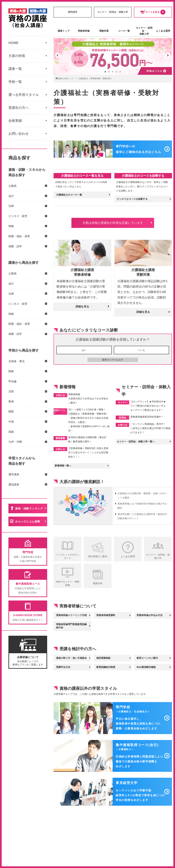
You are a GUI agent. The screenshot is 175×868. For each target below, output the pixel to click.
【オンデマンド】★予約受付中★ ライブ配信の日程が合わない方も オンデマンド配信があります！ (148, 406)
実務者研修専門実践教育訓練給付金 (71, 626)
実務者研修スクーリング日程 (71, 615)
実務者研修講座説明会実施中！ (147, 417)
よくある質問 (163, 31)
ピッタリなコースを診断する (132, 199)
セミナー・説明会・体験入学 (113, 12)
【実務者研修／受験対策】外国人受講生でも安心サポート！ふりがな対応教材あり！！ (88, 452)
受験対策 (104, 31)
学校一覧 (15, 82)
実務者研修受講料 (106, 615)
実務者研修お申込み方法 (150, 615)
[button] (58, 55)
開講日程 (98, 583)
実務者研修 (84, 31)
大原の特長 (17, 56)
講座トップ (64, 31)
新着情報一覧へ (63, 466)
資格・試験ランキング (29, 508)
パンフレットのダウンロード (68, 556)
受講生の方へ (19, 108)
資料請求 (73, 12)
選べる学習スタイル (24, 95)
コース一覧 (124, 31)
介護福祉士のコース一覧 (69, 195)
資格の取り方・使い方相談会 (71, 658)
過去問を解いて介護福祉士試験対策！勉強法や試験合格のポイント (142, 516)
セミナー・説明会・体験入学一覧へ (136, 441)
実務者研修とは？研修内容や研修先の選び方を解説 (142, 506)
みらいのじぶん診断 (28, 521)
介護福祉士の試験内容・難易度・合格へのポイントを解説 (142, 495)
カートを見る (153, 12)
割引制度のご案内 (98, 556)
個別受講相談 (103, 658)
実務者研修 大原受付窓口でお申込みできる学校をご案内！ (88, 399)
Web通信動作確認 (146, 667)
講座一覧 (15, 69)
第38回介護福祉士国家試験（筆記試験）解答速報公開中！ (87, 439)
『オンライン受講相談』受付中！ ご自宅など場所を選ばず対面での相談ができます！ (150, 428)
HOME (13, 43)
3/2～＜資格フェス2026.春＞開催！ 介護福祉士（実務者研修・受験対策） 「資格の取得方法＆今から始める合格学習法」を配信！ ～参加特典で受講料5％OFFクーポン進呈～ (89, 420)
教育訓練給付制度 (106, 667)
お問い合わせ (19, 134)
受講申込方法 (63, 667)
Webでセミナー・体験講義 (68, 583)
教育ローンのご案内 (147, 658)
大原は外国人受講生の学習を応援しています (113, 223)
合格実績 (15, 121)
